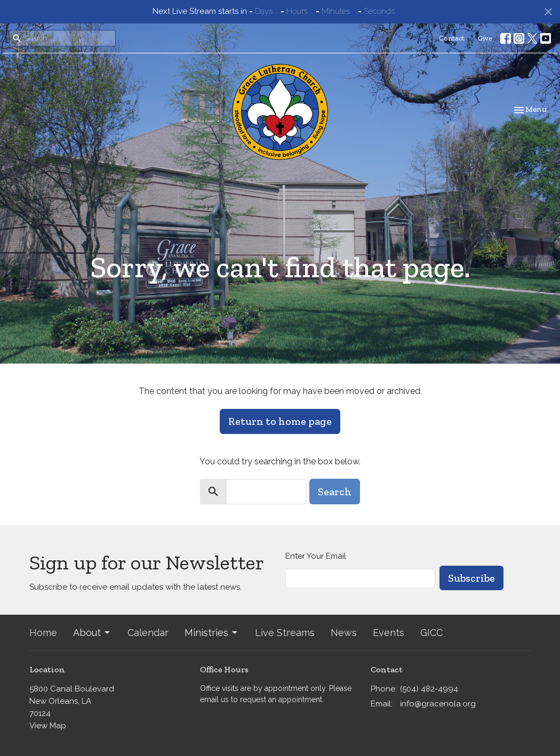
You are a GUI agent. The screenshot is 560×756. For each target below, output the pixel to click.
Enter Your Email (316, 556)
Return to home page (280, 421)
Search (335, 492)
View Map (48, 726)
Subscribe (471, 578)
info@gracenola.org (438, 704)
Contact (452, 38)
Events (389, 633)
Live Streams (285, 633)
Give (485, 38)
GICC (431, 633)
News (344, 633)
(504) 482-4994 (429, 689)
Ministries (212, 633)
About (92, 633)
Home (43, 633)
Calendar (148, 633)
